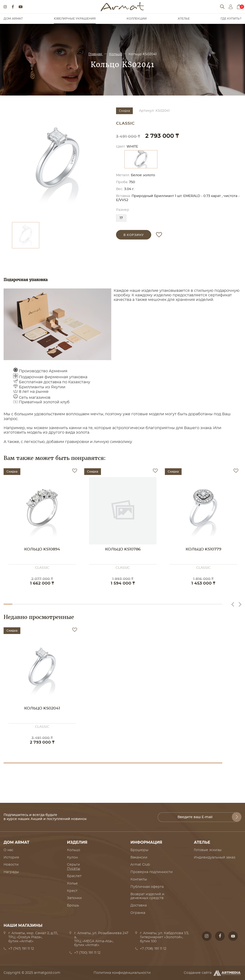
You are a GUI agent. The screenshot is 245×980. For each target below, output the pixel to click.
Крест (72, 891)
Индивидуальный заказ (214, 857)
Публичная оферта (147, 887)
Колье (72, 884)
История (11, 857)
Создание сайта (213, 973)
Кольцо (116, 54)
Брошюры (139, 850)
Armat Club (140, 865)
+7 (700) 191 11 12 (87, 953)
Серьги (73, 865)
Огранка (138, 913)
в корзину (134, 235)
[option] (57, 162)
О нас (8, 850)
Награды (11, 872)
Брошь (73, 905)
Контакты (139, 879)
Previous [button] (233, 604)
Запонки (74, 898)
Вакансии (139, 857)
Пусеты (74, 869)
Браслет (74, 876)
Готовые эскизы (208, 850)
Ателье (184, 19)
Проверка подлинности (152, 872)
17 (121, 218)
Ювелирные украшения (75, 19)
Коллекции (137, 19)
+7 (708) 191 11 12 (153, 949)
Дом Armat (13, 19)
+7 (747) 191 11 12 (21, 949)
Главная (96, 54)
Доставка (139, 905)
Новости (11, 865)
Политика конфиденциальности (122, 973)
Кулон (72, 857)
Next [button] (240, 604)
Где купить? (231, 19)
